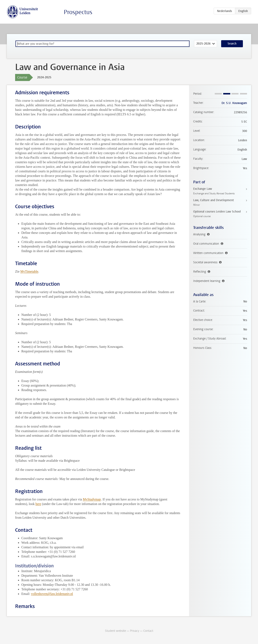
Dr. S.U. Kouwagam (234, 103)
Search (232, 44)
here (38, 504)
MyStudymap (92, 499)
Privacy (135, 631)
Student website (115, 631)
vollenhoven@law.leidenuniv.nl (52, 594)
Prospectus (78, 12)
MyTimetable (29, 271)
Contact (148, 631)
